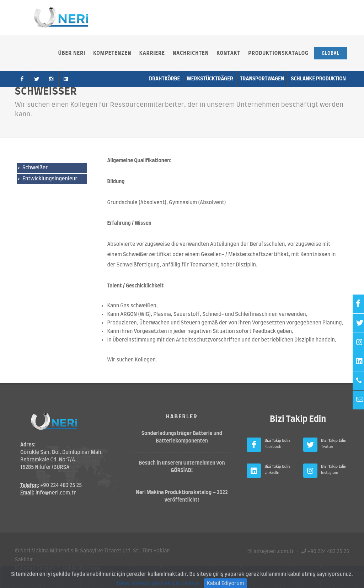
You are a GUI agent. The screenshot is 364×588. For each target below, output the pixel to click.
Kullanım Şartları (35, 569)
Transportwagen (262, 79)
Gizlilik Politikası (81, 569)
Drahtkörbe (164, 79)
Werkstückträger (210, 79)
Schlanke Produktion (318, 79)
